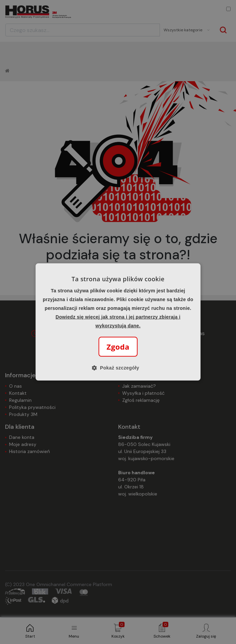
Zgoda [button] (118, 347)
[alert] (118, 322)
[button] (118, 368)
